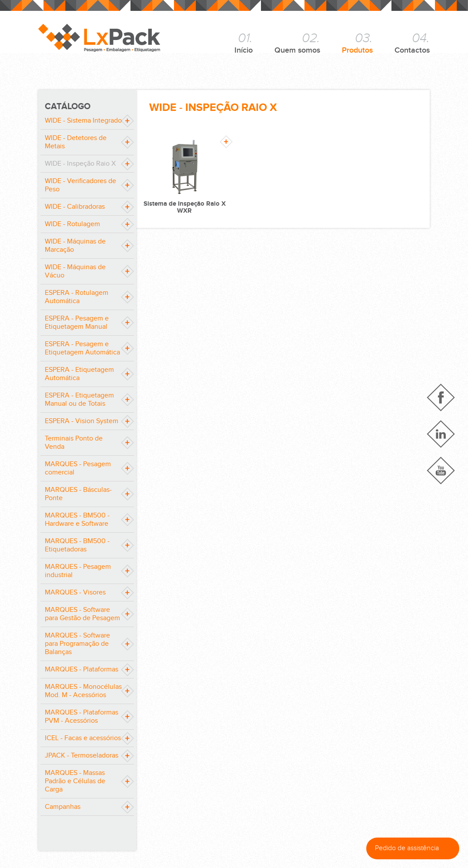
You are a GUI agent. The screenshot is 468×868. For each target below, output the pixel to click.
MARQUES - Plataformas (82, 669)
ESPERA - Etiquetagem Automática (79, 374)
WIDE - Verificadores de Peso (80, 185)
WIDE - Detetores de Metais (76, 142)
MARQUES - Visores (75, 593)
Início (244, 43)
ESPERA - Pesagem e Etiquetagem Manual (77, 323)
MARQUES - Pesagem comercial (78, 468)
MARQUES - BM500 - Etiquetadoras (77, 545)
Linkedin (441, 434)
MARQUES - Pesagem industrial (78, 571)
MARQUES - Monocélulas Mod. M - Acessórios (83, 691)
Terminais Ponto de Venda (74, 443)
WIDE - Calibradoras (75, 207)
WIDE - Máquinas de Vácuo (75, 271)
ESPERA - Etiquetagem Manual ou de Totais (79, 400)
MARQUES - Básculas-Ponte (78, 494)
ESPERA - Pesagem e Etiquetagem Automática (82, 348)
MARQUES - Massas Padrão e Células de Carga (75, 781)
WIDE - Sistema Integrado (83, 121)
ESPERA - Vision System (82, 421)
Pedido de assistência (415, 848)
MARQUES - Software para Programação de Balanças (77, 644)
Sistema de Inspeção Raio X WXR (185, 207)
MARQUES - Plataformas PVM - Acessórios (82, 717)
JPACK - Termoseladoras (82, 756)
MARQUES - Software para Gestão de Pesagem (82, 614)
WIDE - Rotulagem (72, 224)
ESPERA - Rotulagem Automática (77, 297)
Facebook (441, 397)
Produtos (357, 43)
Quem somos (297, 43)
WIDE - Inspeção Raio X (80, 164)
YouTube (441, 471)
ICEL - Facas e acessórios (83, 738)
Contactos (412, 43)
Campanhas (63, 807)
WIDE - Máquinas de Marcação (75, 246)
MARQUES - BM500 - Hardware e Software (77, 520)
